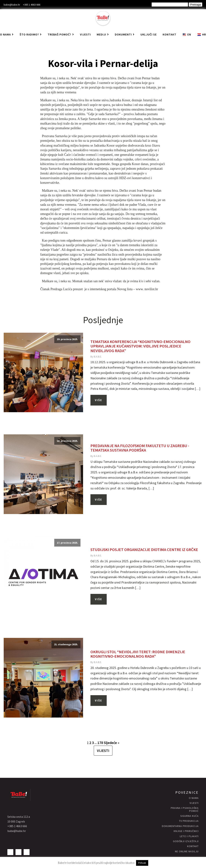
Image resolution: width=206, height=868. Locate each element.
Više (99, 400)
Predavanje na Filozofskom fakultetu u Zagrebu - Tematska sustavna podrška (140, 448)
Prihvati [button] (142, 863)
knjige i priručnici (186, 831)
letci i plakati (189, 836)
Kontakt (169, 34)
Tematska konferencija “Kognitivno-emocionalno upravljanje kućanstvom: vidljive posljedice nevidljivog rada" (140, 346)
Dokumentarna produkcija (180, 826)
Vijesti (85, 34)
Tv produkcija (189, 821)
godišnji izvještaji (186, 841)
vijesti (194, 803)
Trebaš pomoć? (61, 34)
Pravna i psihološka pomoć (185, 809)
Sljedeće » (111, 743)
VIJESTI (103, 751)
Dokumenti (125, 34)
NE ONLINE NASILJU (187, 851)
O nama (194, 798)
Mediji (103, 34)
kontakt (193, 846)
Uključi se (149, 34)
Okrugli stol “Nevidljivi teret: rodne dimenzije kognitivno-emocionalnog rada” (138, 654)
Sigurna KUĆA (189, 816)
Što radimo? (31, 34)
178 (100, 743)
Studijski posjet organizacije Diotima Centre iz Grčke (144, 550)
